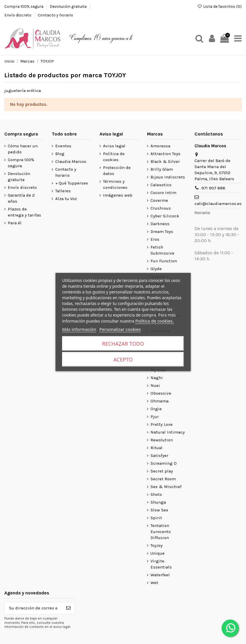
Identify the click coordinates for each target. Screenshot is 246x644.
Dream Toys (162, 231)
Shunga (158, 502)
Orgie (156, 409)
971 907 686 (213, 188)
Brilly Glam (162, 169)
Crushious (161, 208)
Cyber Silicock (165, 216)
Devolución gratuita (69, 6)
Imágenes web (118, 195)
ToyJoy (157, 545)
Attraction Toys (165, 154)
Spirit (156, 518)
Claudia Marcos (71, 161)
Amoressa (160, 146)
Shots (156, 494)
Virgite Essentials (161, 564)
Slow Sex (159, 510)
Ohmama (160, 401)
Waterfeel (160, 575)
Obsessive (161, 393)
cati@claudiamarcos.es (218, 204)
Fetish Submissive (162, 250)
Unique (158, 553)
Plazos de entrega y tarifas (24, 212)
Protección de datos (117, 171)
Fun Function (164, 261)
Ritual (157, 448)
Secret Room (163, 479)
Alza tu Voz (66, 199)
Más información (79, 329)
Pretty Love (162, 424)
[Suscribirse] (68, 608)
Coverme (159, 200)
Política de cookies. (154, 321)
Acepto (123, 359)
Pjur (155, 417)
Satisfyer (159, 455)
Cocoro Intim (163, 193)
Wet (154, 583)
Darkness (160, 224)
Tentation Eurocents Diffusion (161, 532)
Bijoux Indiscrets (168, 177)
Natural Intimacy (168, 432)
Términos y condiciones (115, 184)
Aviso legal (114, 146)
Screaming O (164, 463)
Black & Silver (165, 161)
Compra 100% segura (24, 6)
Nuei (155, 385)
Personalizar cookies (120, 329)
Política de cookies (114, 157)
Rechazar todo (123, 344)
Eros (155, 239)
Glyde (156, 269)
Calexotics (161, 185)
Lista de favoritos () (219, 6)
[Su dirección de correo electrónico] (33, 608)
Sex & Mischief (166, 487)
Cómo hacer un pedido (23, 149)
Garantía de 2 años (21, 198)
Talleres (63, 191)
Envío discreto (18, 15)
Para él (15, 223)
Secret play (162, 471)
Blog (60, 154)
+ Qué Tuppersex (72, 183)
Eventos (63, 146)
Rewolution (162, 440)
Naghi (157, 378)
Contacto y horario (55, 15)
